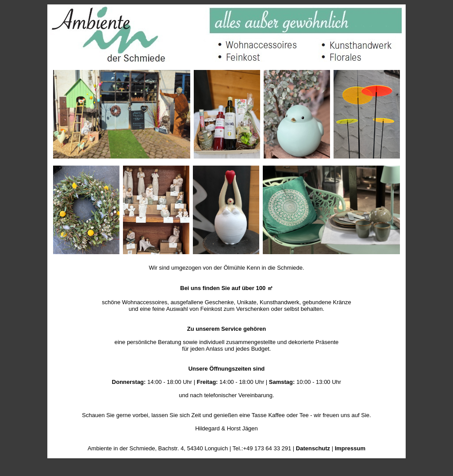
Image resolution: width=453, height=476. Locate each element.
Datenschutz (313, 448)
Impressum (350, 448)
